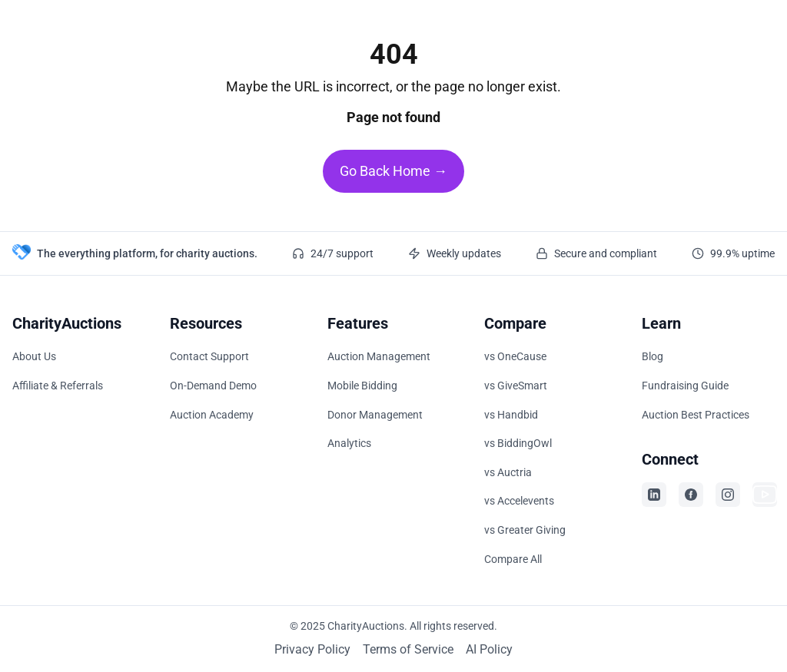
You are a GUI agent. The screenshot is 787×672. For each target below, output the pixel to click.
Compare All (513, 559)
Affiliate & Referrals (58, 386)
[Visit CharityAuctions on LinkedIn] (654, 495)
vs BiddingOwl (518, 443)
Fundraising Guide (685, 386)
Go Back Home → (393, 171)
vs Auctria (508, 472)
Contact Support (209, 356)
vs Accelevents (519, 501)
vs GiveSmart (516, 386)
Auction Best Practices (696, 415)
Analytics (349, 443)
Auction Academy (212, 415)
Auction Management (379, 356)
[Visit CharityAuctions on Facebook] (691, 495)
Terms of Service (408, 649)
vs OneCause (515, 356)
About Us (34, 356)
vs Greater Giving (525, 530)
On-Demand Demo (213, 386)
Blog (653, 356)
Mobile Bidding (362, 386)
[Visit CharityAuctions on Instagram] (728, 495)
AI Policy (489, 649)
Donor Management (375, 415)
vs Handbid (511, 415)
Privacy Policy (312, 649)
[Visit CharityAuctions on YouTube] (765, 495)
